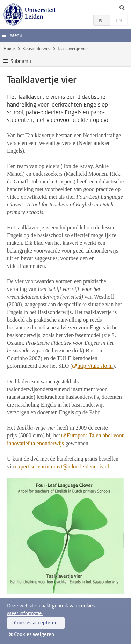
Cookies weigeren (34, 634)
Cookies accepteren (36, 623)
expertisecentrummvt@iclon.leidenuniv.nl (62, 466)
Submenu (21, 61)
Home (9, 49)
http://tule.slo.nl (95, 366)
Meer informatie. (25, 613)
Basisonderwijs (36, 49)
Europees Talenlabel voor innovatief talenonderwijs (65, 439)
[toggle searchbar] (122, 7)
